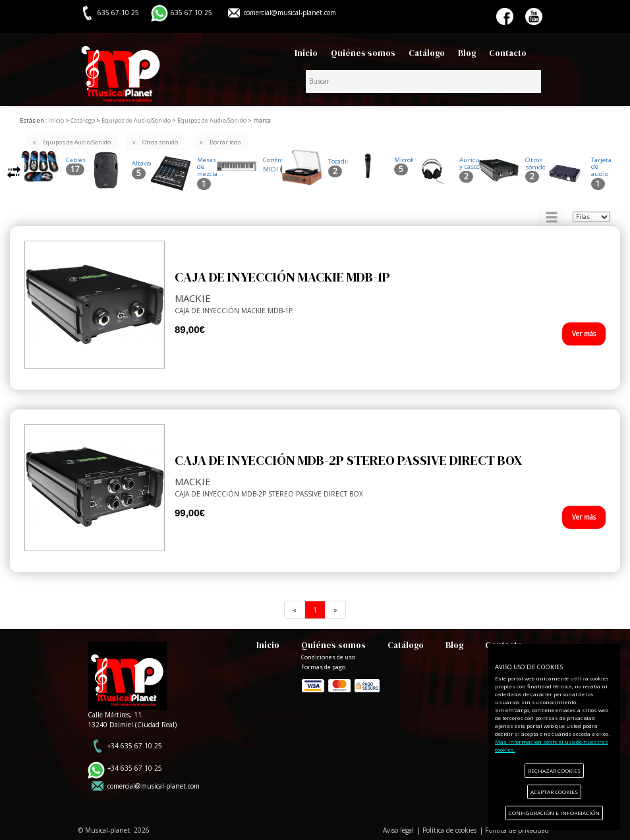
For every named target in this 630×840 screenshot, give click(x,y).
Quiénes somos (363, 53)
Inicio (306, 53)
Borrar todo (225, 142)
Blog (467, 53)
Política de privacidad (517, 830)
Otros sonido (160, 142)
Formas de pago (341, 685)
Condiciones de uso (328, 657)
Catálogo (427, 53)
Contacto (508, 53)
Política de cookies (449, 830)
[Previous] (295, 610)
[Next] (335, 610)
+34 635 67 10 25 (135, 746)
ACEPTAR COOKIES (554, 792)
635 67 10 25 (191, 13)
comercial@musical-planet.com (290, 13)
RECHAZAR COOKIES (554, 770)
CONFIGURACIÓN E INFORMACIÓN (554, 813)
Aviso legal (398, 830)
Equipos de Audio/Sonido (77, 142)
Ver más (584, 334)
